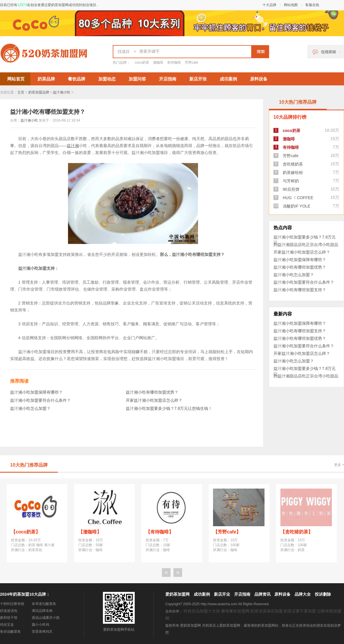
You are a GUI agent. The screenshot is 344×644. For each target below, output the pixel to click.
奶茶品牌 (46, 79)
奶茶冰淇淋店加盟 (267, 611)
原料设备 (259, 79)
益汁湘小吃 (62, 92)
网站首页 (16, 79)
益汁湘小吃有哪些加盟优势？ (152, 392)
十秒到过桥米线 (12, 604)
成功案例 (228, 79)
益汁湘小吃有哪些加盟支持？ (300, 290)
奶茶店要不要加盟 (300, 611)
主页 (21, 92)
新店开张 (198, 79)
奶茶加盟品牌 (39, 92)
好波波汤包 (9, 611)
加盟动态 (107, 79)
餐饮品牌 (77, 79)
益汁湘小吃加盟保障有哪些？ (36, 392)
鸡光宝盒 (7, 625)
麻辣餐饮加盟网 (235, 611)
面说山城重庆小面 (46, 618)
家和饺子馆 (9, 618)
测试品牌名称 (42, 611)
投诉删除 (323, 594)
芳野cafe (192, 63)
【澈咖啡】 (90, 532)
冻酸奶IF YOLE (296, 206)
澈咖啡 (158, 63)
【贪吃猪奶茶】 (297, 532)
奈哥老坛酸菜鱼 (44, 604)
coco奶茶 (142, 63)
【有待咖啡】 (160, 532)
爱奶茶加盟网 (177, 594)
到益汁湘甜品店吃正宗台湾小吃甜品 (306, 245)
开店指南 (168, 79)
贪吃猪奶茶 (293, 164)
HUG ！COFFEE (298, 198)
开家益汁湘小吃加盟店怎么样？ (154, 400)
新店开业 (222, 594)
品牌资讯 (262, 594)
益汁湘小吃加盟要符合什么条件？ (40, 400)
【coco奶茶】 (26, 532)
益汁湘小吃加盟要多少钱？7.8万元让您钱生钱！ (169, 408)
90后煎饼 (291, 189)
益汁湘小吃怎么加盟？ (30, 408)
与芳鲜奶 (291, 181)
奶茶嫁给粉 (293, 173)
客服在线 (312, 5)
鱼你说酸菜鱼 (10, 632)
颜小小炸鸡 (40, 625)
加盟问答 (137, 79)
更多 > (339, 465)
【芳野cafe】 (227, 532)
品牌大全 (303, 594)
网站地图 (291, 5)
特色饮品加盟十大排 (202, 611)
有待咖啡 (174, 63)
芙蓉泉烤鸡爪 (42, 632)
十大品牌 (269, 5)
